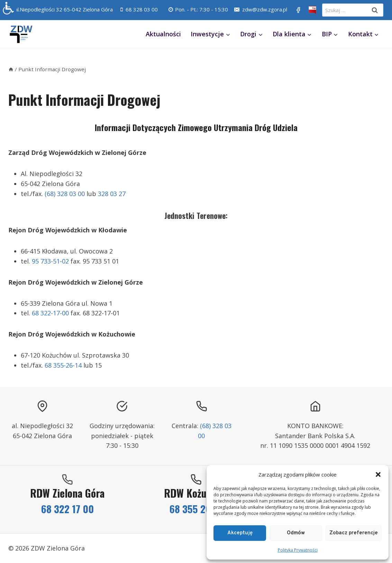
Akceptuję (240, 533)
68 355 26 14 (196, 509)
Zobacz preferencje (354, 533)
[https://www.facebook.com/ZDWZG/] (298, 10)
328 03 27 (112, 194)
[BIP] (312, 10)
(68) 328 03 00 (65, 194)
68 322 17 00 (67, 509)
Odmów (296, 533)
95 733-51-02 (50, 261)
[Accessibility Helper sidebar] (8, 8)
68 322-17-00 (50, 313)
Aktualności (163, 34)
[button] (378, 474)
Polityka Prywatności (298, 550)
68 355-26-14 (63, 365)
